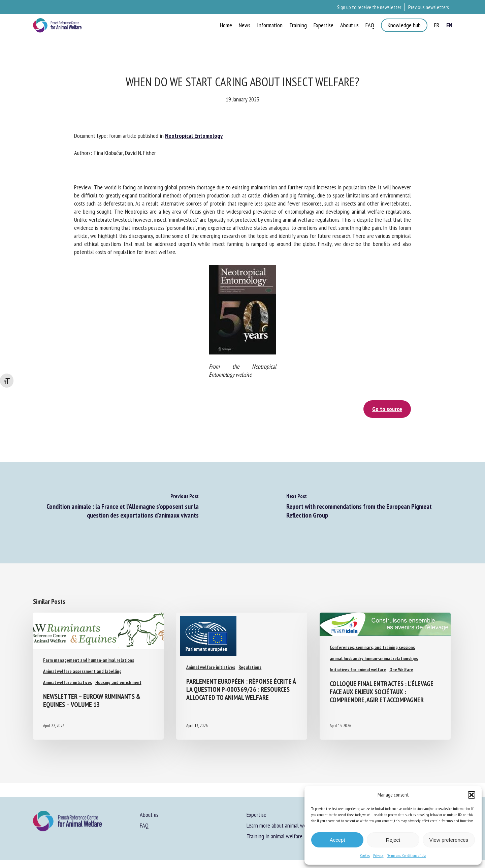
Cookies (365, 855)
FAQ (144, 825)
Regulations (250, 667)
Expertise (256, 815)
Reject (393, 840)
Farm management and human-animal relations (89, 660)
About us (149, 815)
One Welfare (401, 670)
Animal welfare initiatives (68, 682)
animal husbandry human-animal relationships (374, 658)
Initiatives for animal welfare (358, 670)
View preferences (449, 840)
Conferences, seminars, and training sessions (372, 647)
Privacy (378, 855)
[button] (472, 795)
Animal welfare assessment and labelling (82, 671)
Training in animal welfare (274, 836)
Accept (337, 840)
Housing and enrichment (118, 682)
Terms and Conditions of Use (407, 855)
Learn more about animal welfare (282, 825)
